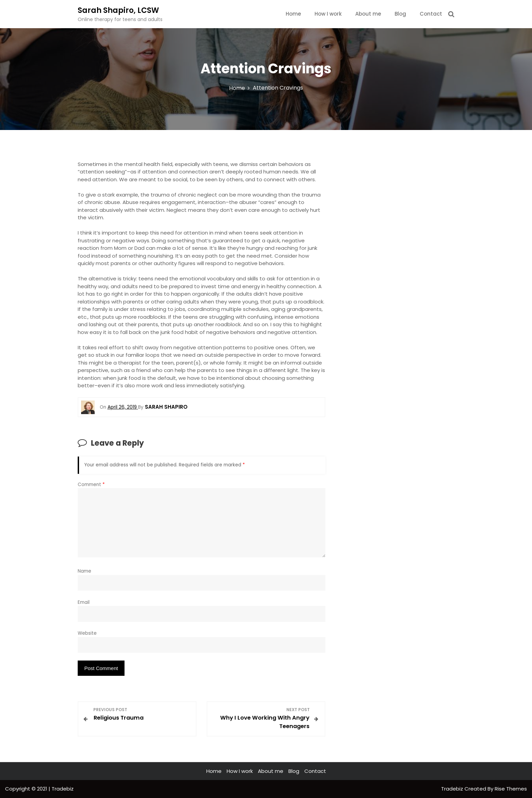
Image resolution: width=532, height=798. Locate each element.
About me (368, 14)
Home (293, 14)
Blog (400, 14)
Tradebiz (453, 789)
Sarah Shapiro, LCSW (118, 10)
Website (87, 633)
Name (84, 571)
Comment (91, 485)
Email (84, 602)
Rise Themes (511, 789)
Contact (431, 14)
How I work (328, 14)
